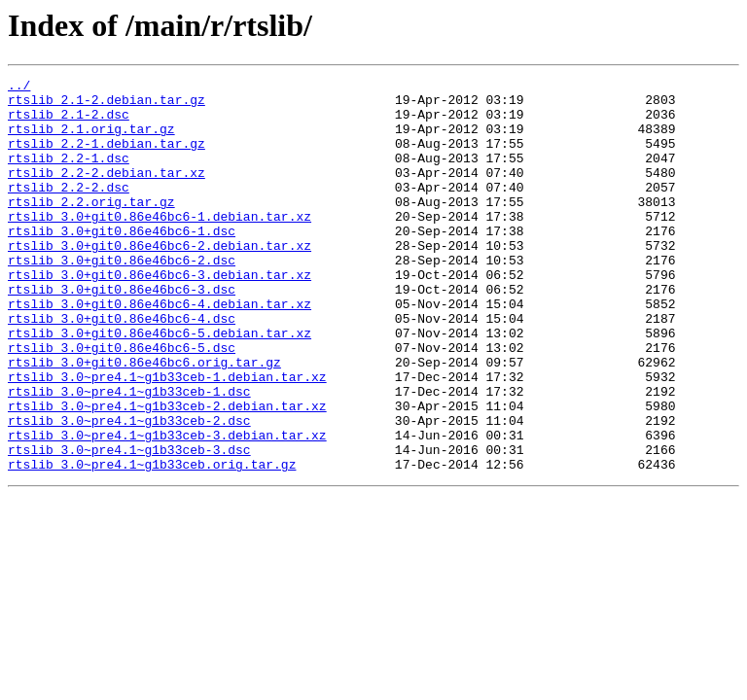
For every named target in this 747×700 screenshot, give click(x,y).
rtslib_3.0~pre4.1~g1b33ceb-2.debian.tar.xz (167, 472)
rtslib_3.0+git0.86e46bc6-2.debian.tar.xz (160, 280)
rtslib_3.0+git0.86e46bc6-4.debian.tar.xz (160, 350)
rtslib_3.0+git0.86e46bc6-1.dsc (122, 262)
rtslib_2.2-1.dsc (69, 175)
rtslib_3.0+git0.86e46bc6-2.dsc (122, 297)
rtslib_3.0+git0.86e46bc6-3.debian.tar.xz (160, 315)
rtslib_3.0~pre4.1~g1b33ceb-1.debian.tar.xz (167, 437)
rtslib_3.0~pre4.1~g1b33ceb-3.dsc (129, 525)
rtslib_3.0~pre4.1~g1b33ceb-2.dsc (129, 490)
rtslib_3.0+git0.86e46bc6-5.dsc (122, 402)
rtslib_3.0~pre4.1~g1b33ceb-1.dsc (129, 455)
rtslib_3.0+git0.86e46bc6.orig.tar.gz (144, 420)
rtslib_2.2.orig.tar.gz (91, 227)
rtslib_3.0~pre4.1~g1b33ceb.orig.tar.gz (152, 542)
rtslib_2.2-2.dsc (69, 210)
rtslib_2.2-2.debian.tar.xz (107, 192)
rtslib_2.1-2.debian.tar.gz (107, 105)
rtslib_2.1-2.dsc (69, 122)
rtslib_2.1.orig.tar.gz (91, 140)
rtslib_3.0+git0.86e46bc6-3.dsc (122, 332)
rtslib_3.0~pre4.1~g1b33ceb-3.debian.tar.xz (167, 507)
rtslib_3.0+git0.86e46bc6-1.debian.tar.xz (160, 245)
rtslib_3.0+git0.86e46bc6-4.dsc (122, 367)
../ (19, 87)
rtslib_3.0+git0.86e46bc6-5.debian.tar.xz (160, 385)
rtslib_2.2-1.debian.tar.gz (107, 157)
